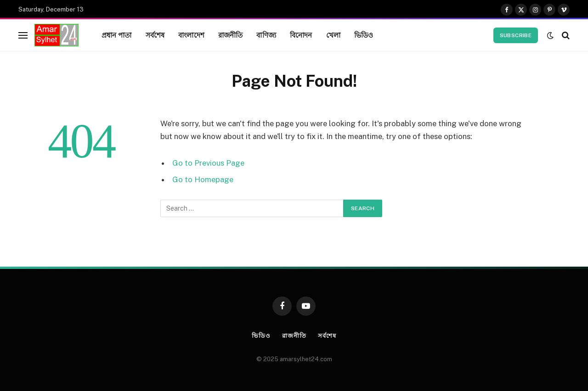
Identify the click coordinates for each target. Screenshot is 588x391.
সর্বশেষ (155, 35)
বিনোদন (301, 35)
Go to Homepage (203, 179)
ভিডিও (364, 35)
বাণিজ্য (266, 35)
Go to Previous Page (208, 163)
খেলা (333, 35)
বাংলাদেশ (191, 35)
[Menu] (23, 35)
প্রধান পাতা (117, 35)
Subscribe (516, 35)
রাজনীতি (231, 35)
